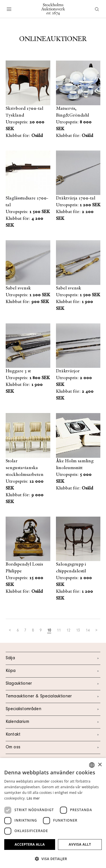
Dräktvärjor (68, 371)
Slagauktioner (53, 684)
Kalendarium (53, 722)
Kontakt (53, 735)
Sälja (53, 658)
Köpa (53, 671)
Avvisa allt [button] (80, 844)
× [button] (100, 765)
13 (78, 631)
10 (49, 631)
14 (88, 631)
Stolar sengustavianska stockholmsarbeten (25, 468)
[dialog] (53, 813)
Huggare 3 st (18, 371)
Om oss (53, 747)
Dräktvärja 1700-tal (76, 198)
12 (68, 631)
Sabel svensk (18, 288)
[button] (53, 859)
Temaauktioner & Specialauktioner (53, 697)
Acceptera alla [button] (30, 844)
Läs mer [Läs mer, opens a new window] (33, 798)
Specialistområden (53, 709)
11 (59, 631)
